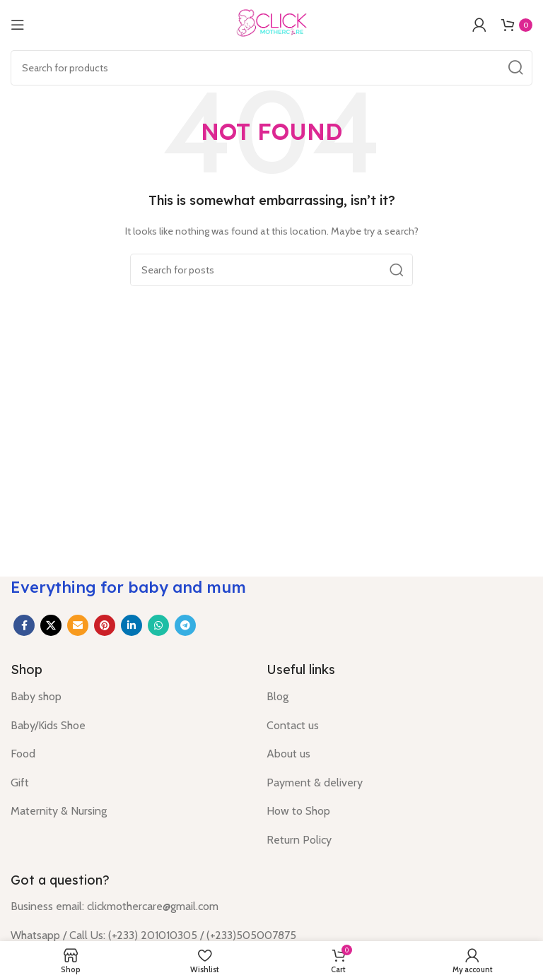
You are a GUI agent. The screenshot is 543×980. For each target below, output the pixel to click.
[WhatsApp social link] (158, 625)
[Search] (271, 68)
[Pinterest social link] (105, 625)
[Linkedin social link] (132, 625)
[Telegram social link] (185, 625)
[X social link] (51, 625)
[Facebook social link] (24, 625)
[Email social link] (78, 625)
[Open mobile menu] (18, 25)
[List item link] (128, 697)
